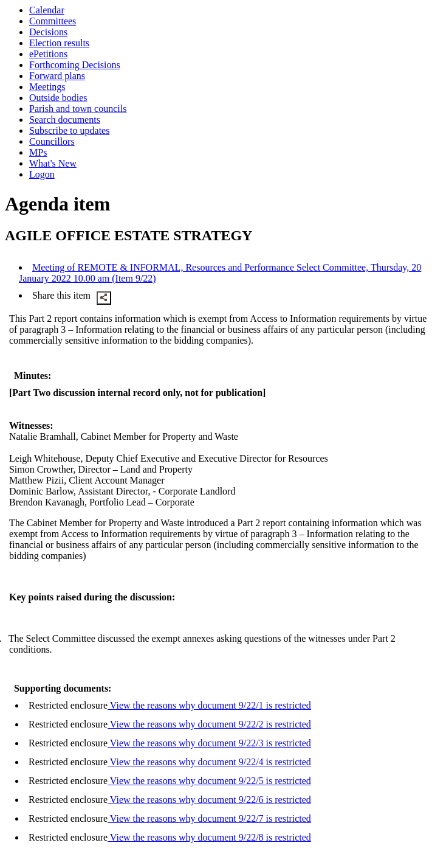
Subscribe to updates (69, 130)
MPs (38, 152)
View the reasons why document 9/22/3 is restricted (209, 743)
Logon (42, 174)
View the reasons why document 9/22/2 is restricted (209, 724)
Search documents (65, 120)
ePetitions (48, 54)
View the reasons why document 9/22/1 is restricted (209, 705)
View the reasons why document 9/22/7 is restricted (209, 818)
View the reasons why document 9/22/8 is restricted (209, 837)
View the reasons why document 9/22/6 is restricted (209, 800)
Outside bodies (58, 98)
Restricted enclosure (68, 705)
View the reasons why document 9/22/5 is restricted (209, 781)
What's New (53, 163)
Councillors (52, 141)
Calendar (47, 10)
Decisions (48, 32)
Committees (53, 21)
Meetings (47, 87)
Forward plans (57, 76)
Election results (59, 43)
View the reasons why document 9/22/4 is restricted (209, 762)
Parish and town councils (78, 109)
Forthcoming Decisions (75, 65)
